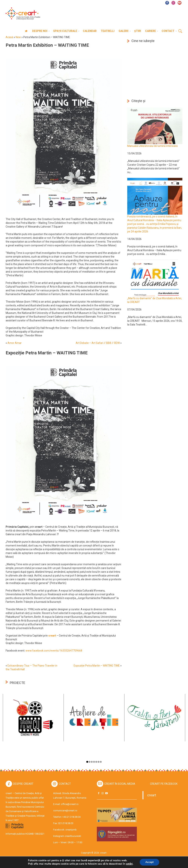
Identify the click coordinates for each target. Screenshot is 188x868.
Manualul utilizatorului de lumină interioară (152, 146)
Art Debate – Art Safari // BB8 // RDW (98, 343)
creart (152, 795)
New (18, 37)
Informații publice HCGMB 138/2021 (25, 834)
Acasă (9, 37)
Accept (149, 862)
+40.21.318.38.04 (71, 817)
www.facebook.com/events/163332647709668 (54, 651)
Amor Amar (15, 343)
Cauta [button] (180, 31)
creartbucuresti (73, 836)
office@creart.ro (70, 804)
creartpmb (71, 830)
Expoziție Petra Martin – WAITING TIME (97, 666)
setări (129, 864)
